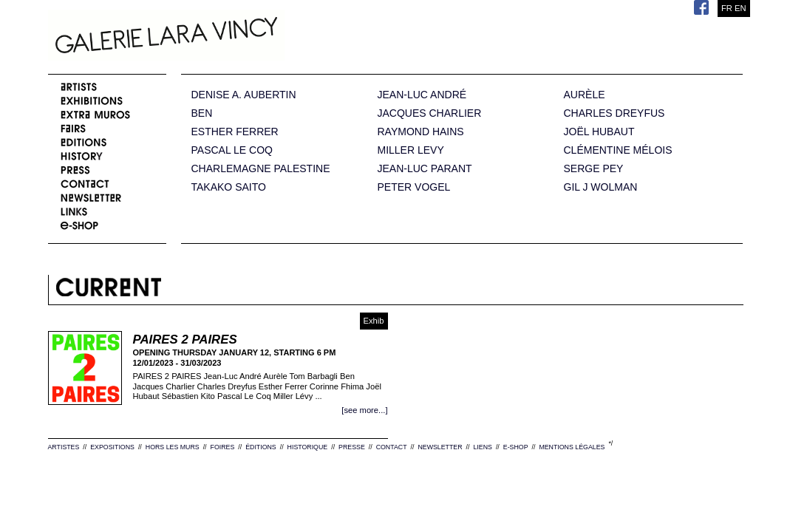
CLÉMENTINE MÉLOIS (618, 150)
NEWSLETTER (440, 447)
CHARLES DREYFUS (614, 113)
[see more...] (364, 410)
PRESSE (352, 447)
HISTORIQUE (308, 447)
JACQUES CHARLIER (430, 113)
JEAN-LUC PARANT (425, 169)
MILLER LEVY (411, 150)
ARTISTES (64, 447)
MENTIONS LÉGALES (572, 447)
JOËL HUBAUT (599, 132)
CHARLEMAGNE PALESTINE (261, 169)
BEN (202, 113)
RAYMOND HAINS (421, 132)
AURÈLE (585, 95)
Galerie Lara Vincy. (240, 37)
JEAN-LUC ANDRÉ (422, 95)
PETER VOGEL (414, 187)
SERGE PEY (594, 169)
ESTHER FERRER (235, 132)
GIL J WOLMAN (601, 187)
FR (727, 8)
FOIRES (223, 447)
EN (740, 8)
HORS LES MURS (173, 447)
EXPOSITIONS (112, 447)
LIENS (482, 447)
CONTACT (392, 447)
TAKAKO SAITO (229, 187)
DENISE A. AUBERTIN (244, 95)
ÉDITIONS (261, 447)
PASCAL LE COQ (232, 150)
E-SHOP (516, 447)
